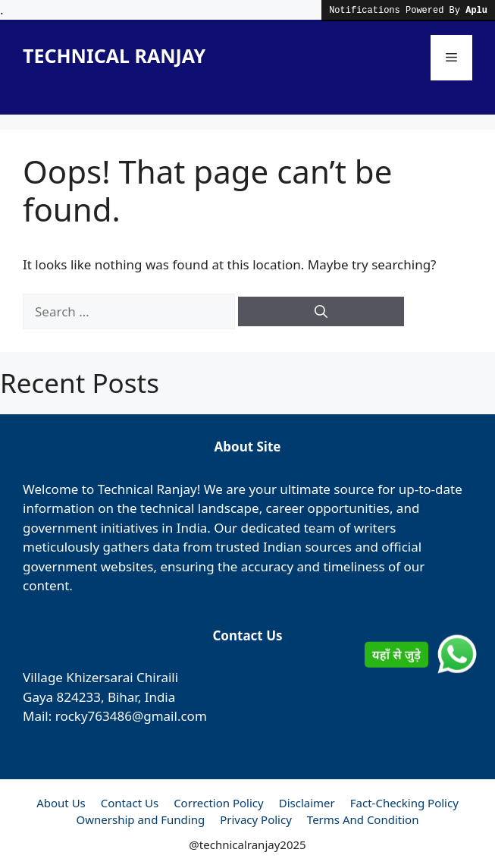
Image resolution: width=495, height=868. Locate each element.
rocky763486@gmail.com (131, 716)
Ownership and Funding (141, 819)
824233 (79, 697)
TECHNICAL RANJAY (114, 55)
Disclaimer (307, 803)
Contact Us (130, 803)
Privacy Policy (256, 819)
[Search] (321, 312)
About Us (61, 803)
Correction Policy (219, 803)
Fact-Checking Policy (404, 803)
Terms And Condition (363, 819)
